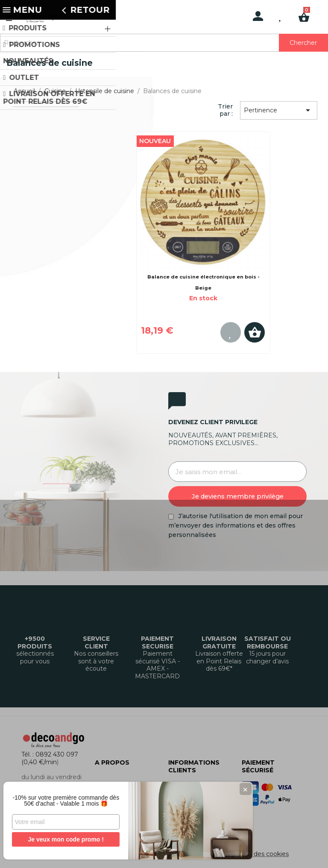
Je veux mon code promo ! (64, 839)
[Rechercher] (164, 43)
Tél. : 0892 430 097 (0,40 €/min (50, 758)
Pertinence (278, 110)
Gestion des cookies (259, 854)
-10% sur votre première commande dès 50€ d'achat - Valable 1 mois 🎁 (64, 798)
